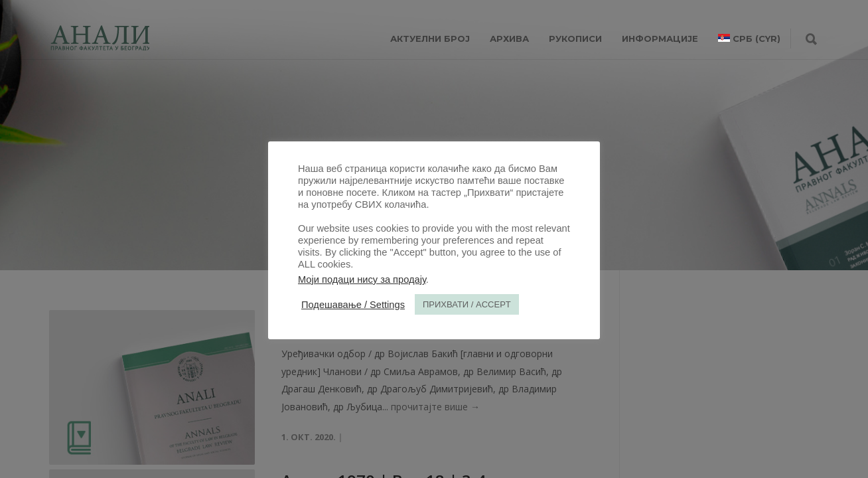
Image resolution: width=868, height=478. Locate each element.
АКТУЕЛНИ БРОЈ (430, 39)
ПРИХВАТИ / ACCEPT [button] (467, 304)
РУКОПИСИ (575, 39)
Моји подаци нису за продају (362, 279)
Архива (509, 39)
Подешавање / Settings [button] (353, 305)
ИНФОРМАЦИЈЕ (660, 39)
